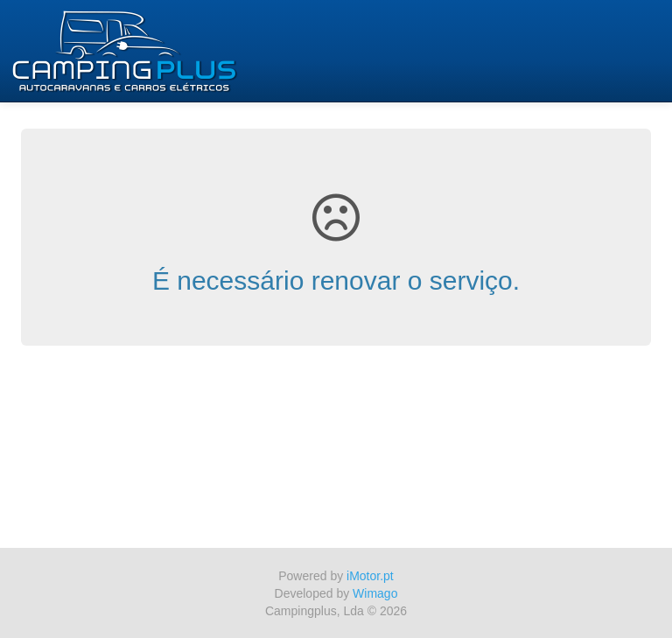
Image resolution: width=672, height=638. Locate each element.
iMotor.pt (370, 576)
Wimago (375, 593)
